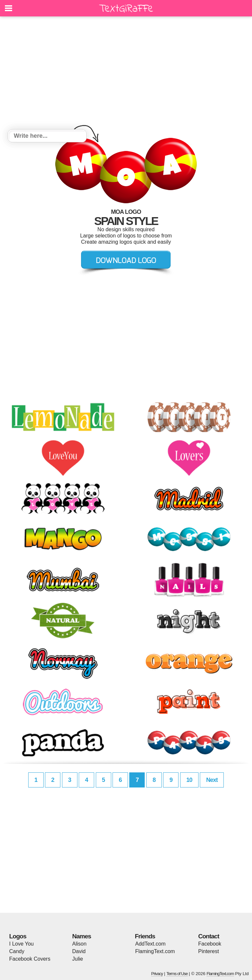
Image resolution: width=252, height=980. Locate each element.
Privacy (157, 974)
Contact (209, 936)
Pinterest (209, 951)
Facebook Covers (30, 959)
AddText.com (150, 944)
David (79, 951)
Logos (18, 936)
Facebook (210, 944)
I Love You (21, 944)
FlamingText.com (155, 951)
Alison (79, 944)
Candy (17, 951)
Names (82, 936)
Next (212, 780)
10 (189, 780)
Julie (78, 959)
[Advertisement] (126, 74)
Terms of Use (177, 974)
